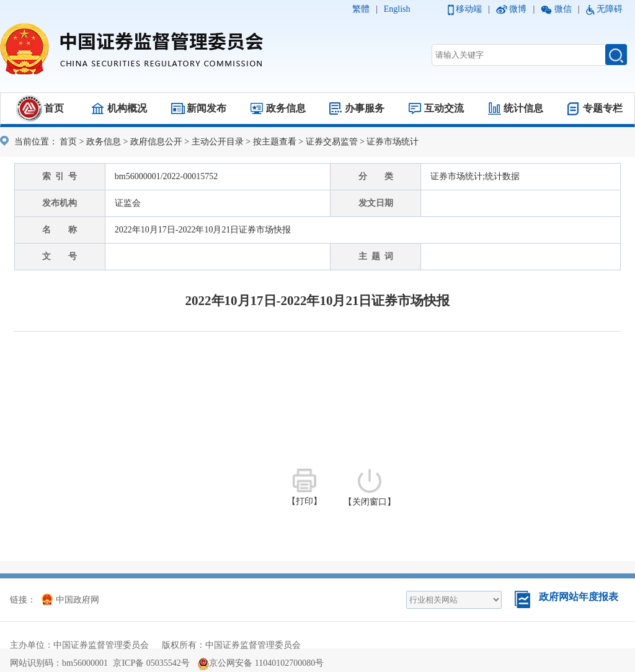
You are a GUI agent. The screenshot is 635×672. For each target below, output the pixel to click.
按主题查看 (275, 142)
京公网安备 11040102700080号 (261, 663)
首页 (54, 108)
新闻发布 (206, 108)
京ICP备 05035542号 (151, 663)
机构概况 (127, 108)
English (397, 9)
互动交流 (444, 108)
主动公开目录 (218, 142)
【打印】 (304, 487)
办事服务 (365, 108)
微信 (563, 9)
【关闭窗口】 (370, 488)
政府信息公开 (156, 142)
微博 (518, 9)
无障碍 (610, 9)
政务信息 (286, 108)
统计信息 (523, 108)
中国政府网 (70, 600)
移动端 (469, 9)
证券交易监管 (332, 142)
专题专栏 (603, 108)
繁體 (361, 9)
